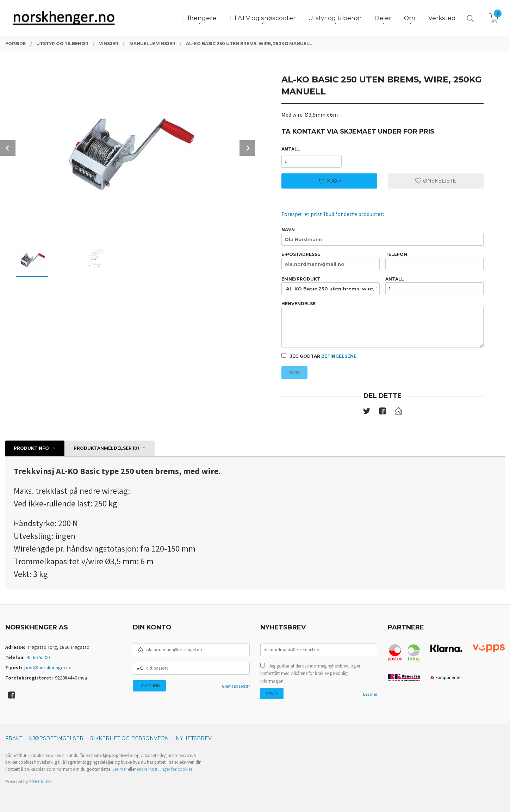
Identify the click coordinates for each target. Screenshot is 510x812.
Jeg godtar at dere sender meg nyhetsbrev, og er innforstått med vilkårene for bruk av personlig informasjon (310, 673)
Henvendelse (382, 324)
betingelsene (339, 356)
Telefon (434, 261)
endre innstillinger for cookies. (165, 769)
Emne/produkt (331, 286)
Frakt (14, 738)
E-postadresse (331, 261)
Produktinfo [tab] (31, 448)
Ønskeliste (436, 181)
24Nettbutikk (41, 782)
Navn (382, 236)
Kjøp (329, 181)
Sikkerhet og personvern (130, 738)
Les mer (370, 694)
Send (294, 372)
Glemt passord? (236, 686)
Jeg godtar (319, 356)
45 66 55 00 (38, 657)
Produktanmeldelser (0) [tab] (106, 448)
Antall (291, 149)
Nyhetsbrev (194, 738)
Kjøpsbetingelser (56, 738)
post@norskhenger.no (48, 668)
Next (247, 148)
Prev (8, 148)
